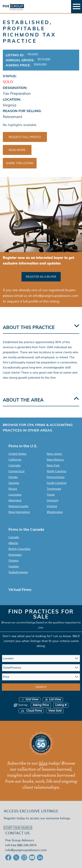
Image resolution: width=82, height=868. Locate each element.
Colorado (15, 465)
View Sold (55, 711)
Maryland (15, 500)
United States (17, 454)
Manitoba (15, 555)
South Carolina (57, 483)
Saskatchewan (18, 572)
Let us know (62, 636)
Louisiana (15, 495)
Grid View (30, 699)
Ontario (13, 561)
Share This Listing (20, 163)
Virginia (52, 506)
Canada (14, 537)
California (15, 460)
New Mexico (55, 460)
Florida (13, 477)
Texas (51, 495)
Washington (55, 512)
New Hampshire (19, 512)
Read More (17, 150)
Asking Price (41, 705)
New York (53, 465)
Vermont (52, 500)
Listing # (61, 705)
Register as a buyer (41, 277)
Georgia (14, 483)
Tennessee (54, 489)
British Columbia (19, 549)
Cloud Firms (31, 711)
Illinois (13, 489)
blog (43, 763)
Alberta (13, 543)
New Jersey (54, 454)
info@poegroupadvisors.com (26, 850)
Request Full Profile (25, 137)
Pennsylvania (56, 477)
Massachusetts (18, 506)
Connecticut (16, 471)
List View (53, 699)
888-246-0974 (27, 845)
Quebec (14, 566)
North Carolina (56, 471)
